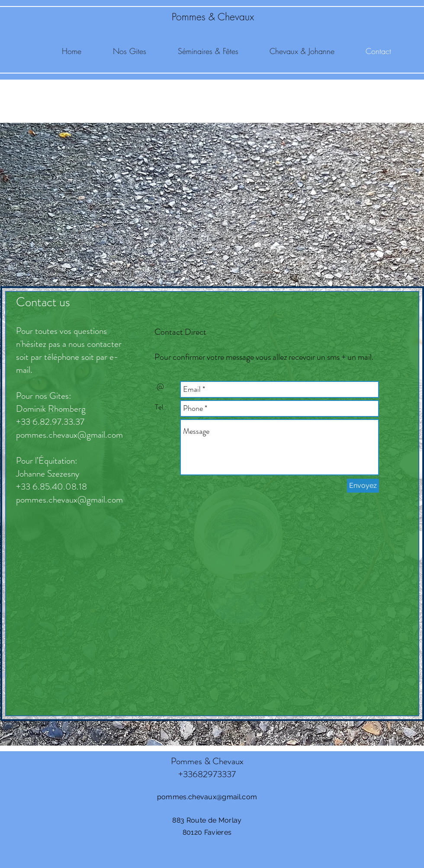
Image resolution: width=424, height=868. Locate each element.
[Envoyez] (363, 486)
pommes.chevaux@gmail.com (69, 435)
